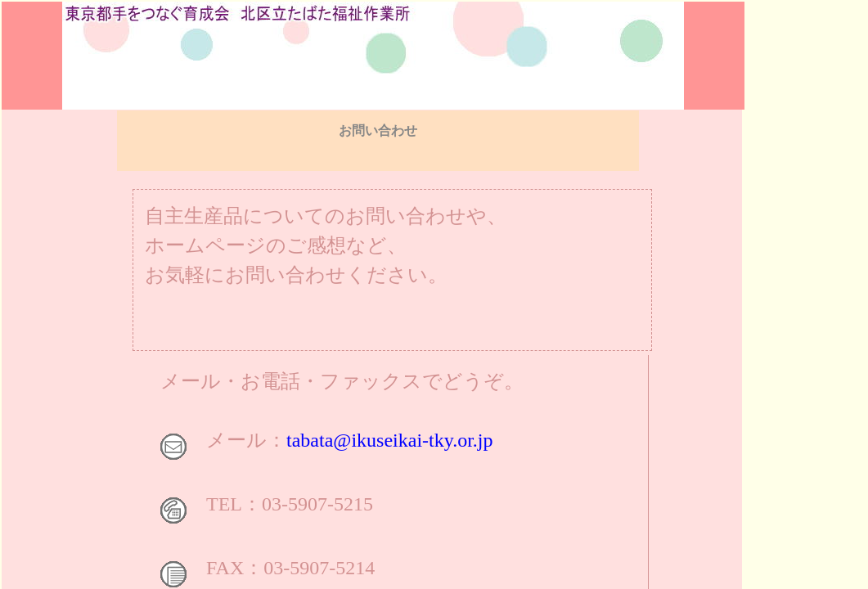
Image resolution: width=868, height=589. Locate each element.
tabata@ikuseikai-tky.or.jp (389, 440)
